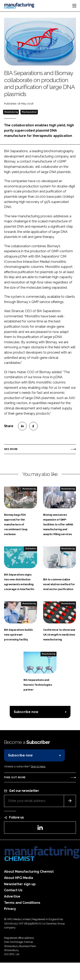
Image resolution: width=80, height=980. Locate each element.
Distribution (30, 549)
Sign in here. (38, 766)
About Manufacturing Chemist (29, 872)
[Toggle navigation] (74, 6)
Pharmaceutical (29, 112)
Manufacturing (11, 112)
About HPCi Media (19, 878)
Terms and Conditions (22, 903)
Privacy (10, 909)
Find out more (15, 777)
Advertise (12, 896)
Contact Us (13, 890)
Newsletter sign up (20, 884)
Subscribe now (26, 712)
